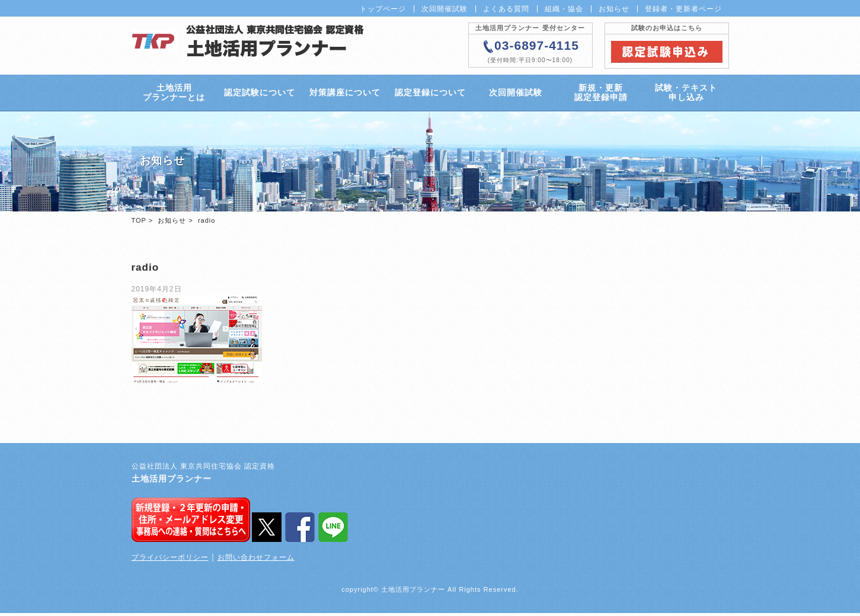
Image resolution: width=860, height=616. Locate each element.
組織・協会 (564, 9)
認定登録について (430, 94)
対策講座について (344, 94)
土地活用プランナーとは (174, 94)
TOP (139, 223)
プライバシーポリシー (170, 560)
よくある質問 (506, 9)
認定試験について (259, 94)
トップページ (383, 9)
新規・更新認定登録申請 (600, 94)
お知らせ (614, 9)
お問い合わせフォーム (256, 560)
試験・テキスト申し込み (686, 94)
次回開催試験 (445, 9)
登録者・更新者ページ (683, 9)
